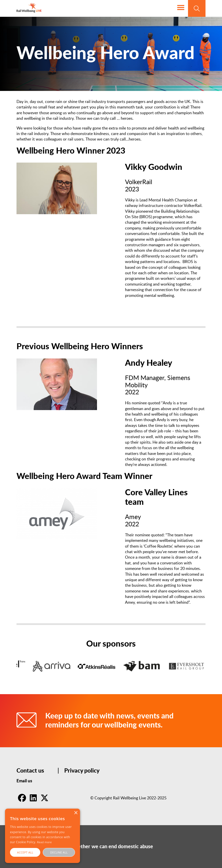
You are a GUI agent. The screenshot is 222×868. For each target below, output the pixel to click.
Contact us (30, 771)
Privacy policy (82, 771)
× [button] (76, 813)
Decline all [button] (59, 852)
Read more (44, 842)
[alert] (42, 836)
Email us (24, 781)
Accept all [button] (25, 852)
